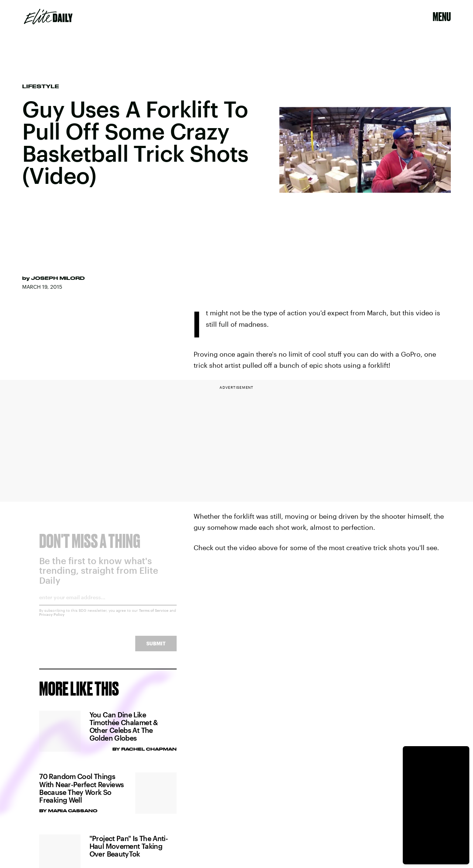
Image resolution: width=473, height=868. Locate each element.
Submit (156, 649)
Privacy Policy (52, 620)
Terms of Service (154, 616)
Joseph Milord (58, 278)
